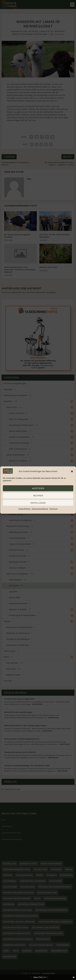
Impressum (54, 509)
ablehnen (38, 496)
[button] (72, 471)
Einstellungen (38, 503)
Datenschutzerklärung (40, 509)
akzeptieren (38, 488)
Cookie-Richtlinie (24, 509)
